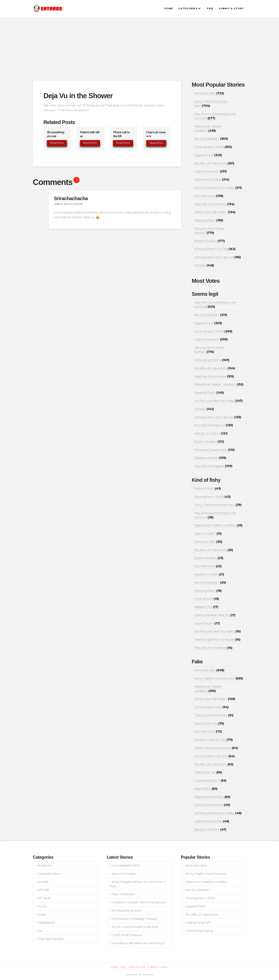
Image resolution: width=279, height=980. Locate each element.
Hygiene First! (208, 155)
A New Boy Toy (208, 772)
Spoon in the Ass (209, 724)
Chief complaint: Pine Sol (215, 615)
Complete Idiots (49, 874)
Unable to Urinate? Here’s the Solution (139, 902)
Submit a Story (158, 967)
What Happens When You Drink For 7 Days (137, 884)
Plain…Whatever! (123, 894)
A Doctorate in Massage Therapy (134, 919)
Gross (41, 915)
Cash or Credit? (208, 534)
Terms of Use (137, 967)
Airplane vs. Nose (210, 458)
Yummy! (204, 265)
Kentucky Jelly (209, 93)
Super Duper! (207, 623)
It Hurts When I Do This (215, 249)
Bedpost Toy (206, 607)
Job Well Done (209, 196)
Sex (40, 931)
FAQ (123, 967)
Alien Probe (206, 789)
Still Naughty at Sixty (126, 911)
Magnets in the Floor (212, 797)
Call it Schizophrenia (212, 805)
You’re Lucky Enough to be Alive (135, 927)
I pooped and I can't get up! (218, 257)
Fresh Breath (207, 599)
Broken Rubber (210, 241)
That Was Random (51, 939)
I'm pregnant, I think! (213, 147)
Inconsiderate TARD (126, 866)
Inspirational (46, 923)
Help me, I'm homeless (214, 204)
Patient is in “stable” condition (206, 882)
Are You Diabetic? (211, 139)
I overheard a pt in (210, 781)
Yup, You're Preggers (213, 466)
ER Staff (43, 890)
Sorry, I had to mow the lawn (218, 505)
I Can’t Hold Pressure (127, 935)
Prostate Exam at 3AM (214, 740)
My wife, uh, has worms (214, 163)
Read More (57, 143)
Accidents (44, 866)
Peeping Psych (209, 220)
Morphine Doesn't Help (214, 450)
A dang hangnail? (211, 171)
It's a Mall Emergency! (214, 425)
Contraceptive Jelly (211, 707)
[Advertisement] (139, 49)
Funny (42, 906)
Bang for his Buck (210, 830)
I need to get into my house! (217, 640)
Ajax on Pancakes (124, 874)
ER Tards (44, 898)
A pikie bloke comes (212, 821)
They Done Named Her (214, 715)
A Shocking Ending (212, 180)
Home (115, 967)
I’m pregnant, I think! (200, 898)
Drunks (43, 882)
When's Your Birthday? (215, 212)
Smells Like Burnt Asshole (216, 748)
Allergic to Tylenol (211, 433)
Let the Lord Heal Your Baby (218, 188)
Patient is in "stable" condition (219, 384)
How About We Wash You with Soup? (138, 943)
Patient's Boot (208, 488)
